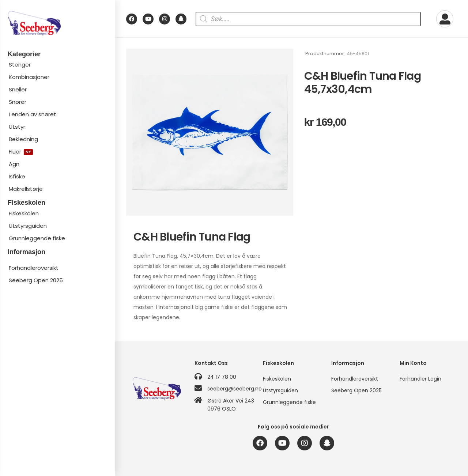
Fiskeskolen (24, 213)
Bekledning (23, 139)
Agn (14, 164)
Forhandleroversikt (34, 268)
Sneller (18, 89)
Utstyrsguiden (28, 226)
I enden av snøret (33, 114)
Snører (18, 102)
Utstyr (17, 127)
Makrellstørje (26, 189)
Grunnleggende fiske (37, 238)
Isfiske (17, 176)
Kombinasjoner (29, 77)
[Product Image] (210, 132)
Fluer (21, 152)
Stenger (20, 65)
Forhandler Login (420, 379)
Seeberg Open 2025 (36, 280)
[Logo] (57, 23)
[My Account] (445, 19)
